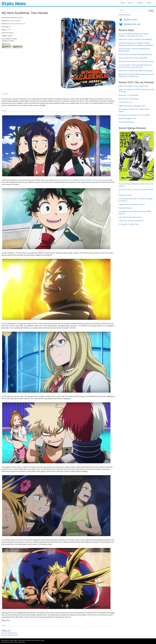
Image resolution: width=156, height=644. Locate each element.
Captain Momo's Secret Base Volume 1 (132, 204)
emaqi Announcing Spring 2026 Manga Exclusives (135, 54)
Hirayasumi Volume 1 (126, 195)
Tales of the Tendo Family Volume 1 (131, 217)
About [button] (150, 3)
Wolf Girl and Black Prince (127, 118)
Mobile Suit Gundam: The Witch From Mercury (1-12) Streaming (136, 91)
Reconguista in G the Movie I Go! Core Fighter (134, 115)
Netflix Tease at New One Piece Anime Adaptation (135, 39)
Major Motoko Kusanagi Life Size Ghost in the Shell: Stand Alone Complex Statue (136, 75)
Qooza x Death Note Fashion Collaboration (133, 58)
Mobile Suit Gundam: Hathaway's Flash (132, 106)
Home (123, 3)
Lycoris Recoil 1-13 (125, 102)
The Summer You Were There (129, 224)
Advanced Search (125, 15)
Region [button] (141, 3)
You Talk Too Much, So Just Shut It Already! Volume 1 (136, 191)
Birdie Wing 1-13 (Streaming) (128, 95)
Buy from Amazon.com (9, 633)
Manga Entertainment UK (18, 24)
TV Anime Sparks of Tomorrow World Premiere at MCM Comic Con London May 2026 (135, 66)
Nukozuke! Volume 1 (126, 208)
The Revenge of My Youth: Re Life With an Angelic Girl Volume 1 (136, 200)
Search (151, 10)
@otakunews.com (132, 24)
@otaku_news (130, 20)
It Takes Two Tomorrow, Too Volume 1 (131, 221)
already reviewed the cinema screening (91, 180)
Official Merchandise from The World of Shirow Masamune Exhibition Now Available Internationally (136, 44)
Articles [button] (131, 3)
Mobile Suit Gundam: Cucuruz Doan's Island (134, 86)
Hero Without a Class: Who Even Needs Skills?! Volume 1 (135, 213)
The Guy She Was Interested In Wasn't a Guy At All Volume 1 (136, 185)
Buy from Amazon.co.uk (10, 635)
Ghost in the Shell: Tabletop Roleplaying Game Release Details (134, 50)
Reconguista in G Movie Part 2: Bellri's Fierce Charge (134, 110)
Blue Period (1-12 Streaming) (128, 99)
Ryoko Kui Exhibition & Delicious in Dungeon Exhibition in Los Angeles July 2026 (134, 35)
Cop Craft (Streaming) (126, 122)
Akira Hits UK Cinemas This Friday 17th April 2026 (136, 71)
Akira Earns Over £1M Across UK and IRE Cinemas (136, 61)
